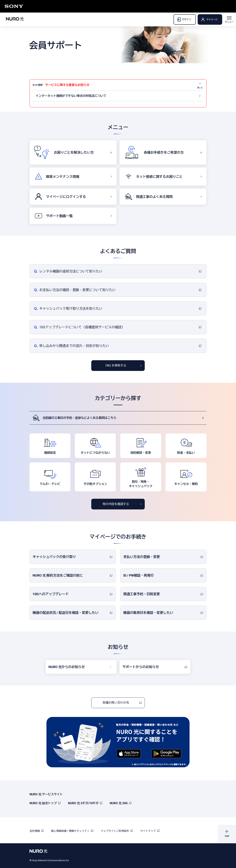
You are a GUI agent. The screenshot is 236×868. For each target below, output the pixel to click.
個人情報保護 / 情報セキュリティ (72, 831)
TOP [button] (227, 836)
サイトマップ (150, 831)
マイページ (212, 20)
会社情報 (37, 831)
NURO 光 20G (121, 803)
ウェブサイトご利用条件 (117, 831)
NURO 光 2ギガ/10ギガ (85, 803)
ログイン (184, 19)
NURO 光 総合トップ (45, 803)
